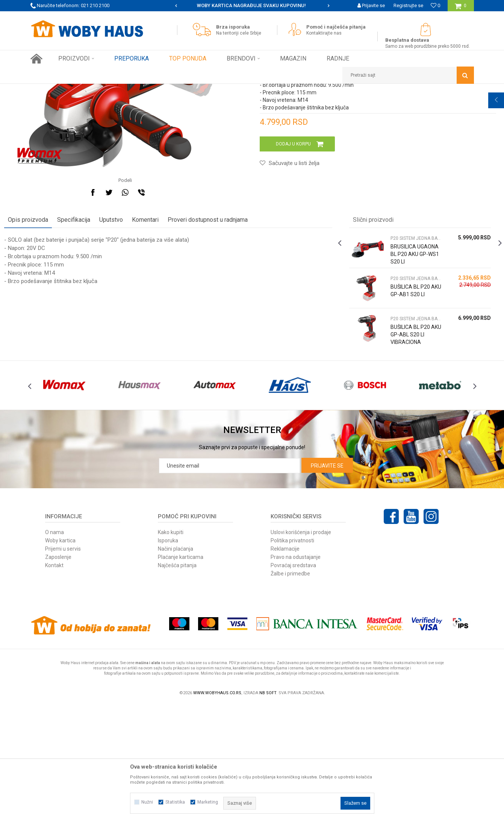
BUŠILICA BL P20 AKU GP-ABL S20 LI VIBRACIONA (397, 439)
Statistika (175, 802)
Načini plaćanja (176, 666)
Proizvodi (84, 89)
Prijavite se (327, 583)
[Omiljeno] (435, 5)
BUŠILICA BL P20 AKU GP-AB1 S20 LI (397, 395)
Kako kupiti (171, 649)
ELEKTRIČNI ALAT (117, 89)
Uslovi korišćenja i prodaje (301, 649)
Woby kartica (60, 658)
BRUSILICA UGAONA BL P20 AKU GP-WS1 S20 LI (397, 359)
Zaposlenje (58, 674)
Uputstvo (137, 320)
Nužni (147, 802)
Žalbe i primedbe (290, 691)
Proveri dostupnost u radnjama (234, 320)
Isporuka (168, 658)
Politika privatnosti (292, 658)
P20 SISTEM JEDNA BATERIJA (171, 89)
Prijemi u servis (63, 666)
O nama (54, 649)
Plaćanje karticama (181, 674)
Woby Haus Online (49, 89)
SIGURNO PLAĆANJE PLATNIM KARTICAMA (252, 5)
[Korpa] (461, 8)
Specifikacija (100, 320)
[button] (408, 75)
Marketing (208, 802)
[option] (252, 6)
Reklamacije (285, 666)
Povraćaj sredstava (293, 683)
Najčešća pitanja (177, 683)
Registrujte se (408, 5)
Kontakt (54, 683)
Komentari (172, 320)
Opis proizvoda (54, 320)
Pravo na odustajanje (296, 674)
